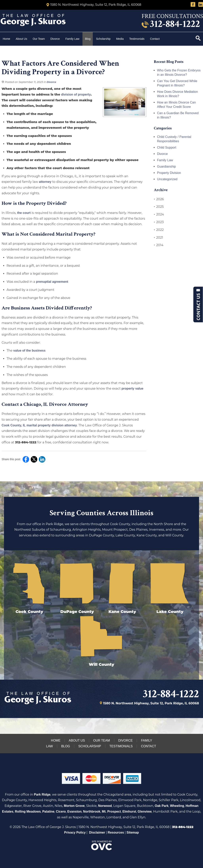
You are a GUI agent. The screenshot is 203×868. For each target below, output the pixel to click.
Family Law (72, 39)
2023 (159, 222)
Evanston (74, 812)
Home (6, 39)
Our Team (39, 39)
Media (120, 39)
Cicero (61, 812)
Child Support (167, 148)
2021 (158, 238)
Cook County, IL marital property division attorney (39, 425)
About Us (21, 39)
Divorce (55, 39)
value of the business (29, 351)
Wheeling (177, 806)
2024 (159, 214)
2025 (159, 207)
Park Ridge (42, 794)
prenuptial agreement (52, 282)
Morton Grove (74, 806)
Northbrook (92, 812)
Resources (116, 832)
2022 (159, 230)
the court (24, 213)
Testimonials (137, 39)
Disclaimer (97, 832)
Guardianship (166, 166)
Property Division (169, 173)
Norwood (105, 806)
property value (132, 388)
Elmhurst (129, 812)
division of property (76, 94)
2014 (159, 245)
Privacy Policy (75, 832)
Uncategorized (167, 179)
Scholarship (103, 39)
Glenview (145, 812)
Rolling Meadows (28, 812)
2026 (159, 199)
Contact (155, 39)
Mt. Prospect (111, 812)
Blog (88, 39)
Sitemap (133, 832)
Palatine (48, 812)
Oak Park (162, 806)
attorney (45, 182)
